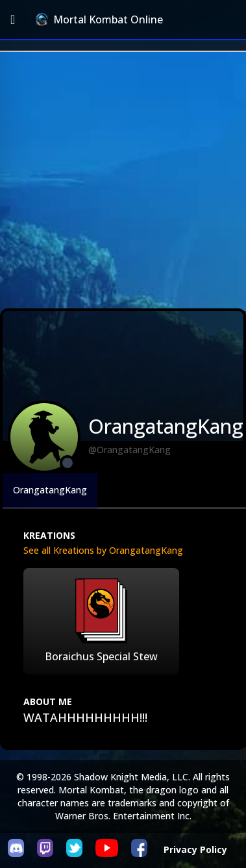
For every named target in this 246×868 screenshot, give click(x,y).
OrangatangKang (50, 490)
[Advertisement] (122, 180)
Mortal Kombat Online (99, 19)
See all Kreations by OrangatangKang (103, 550)
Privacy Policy (195, 849)
